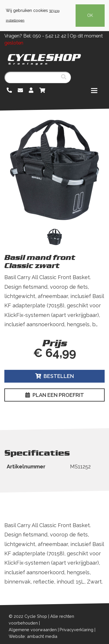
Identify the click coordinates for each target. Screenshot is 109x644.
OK (90, 15)
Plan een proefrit (55, 395)
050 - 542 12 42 (49, 36)
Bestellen (54, 376)
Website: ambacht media (33, 636)
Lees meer (18, 334)
